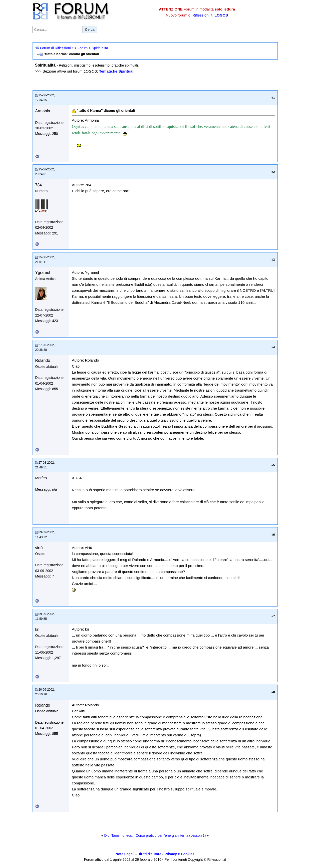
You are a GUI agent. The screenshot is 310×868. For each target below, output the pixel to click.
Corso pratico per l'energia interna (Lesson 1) (171, 835)
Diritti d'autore (149, 854)
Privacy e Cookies (179, 854)
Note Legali (125, 854)
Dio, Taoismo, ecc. (118, 835)
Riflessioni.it (202, 15)
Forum (83, 48)
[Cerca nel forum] (57, 30)
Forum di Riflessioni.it (57, 48)
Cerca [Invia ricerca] (90, 30)
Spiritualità (100, 48)
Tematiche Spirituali (117, 71)
